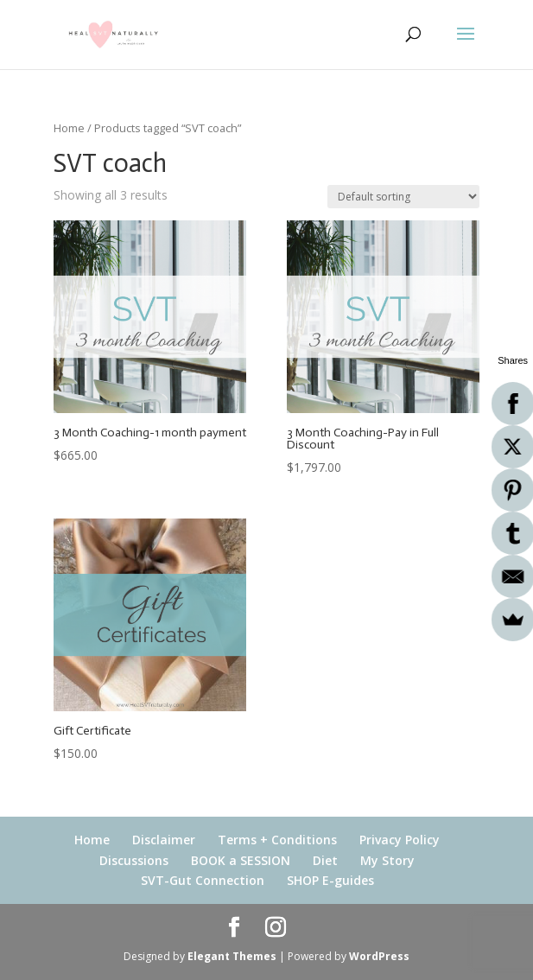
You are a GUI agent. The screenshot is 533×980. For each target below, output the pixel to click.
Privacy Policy (400, 840)
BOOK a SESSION (241, 860)
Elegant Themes (232, 956)
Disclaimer (164, 840)
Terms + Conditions (277, 840)
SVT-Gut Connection (203, 880)
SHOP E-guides (330, 880)
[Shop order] (403, 197)
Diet (325, 860)
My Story (387, 860)
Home (69, 128)
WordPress (379, 956)
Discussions (134, 860)
